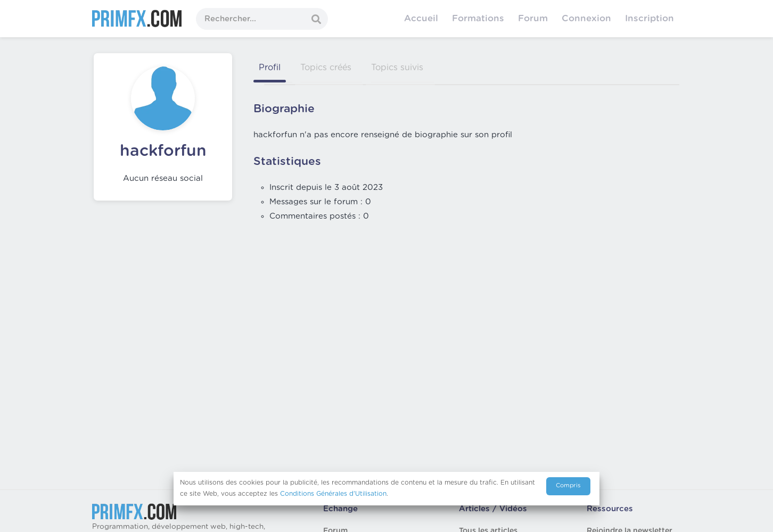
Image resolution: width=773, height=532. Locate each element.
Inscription (649, 18)
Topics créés (326, 68)
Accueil (421, 18)
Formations (478, 18)
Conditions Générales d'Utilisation (333, 494)
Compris (568, 485)
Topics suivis (397, 68)
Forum (533, 18)
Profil (270, 68)
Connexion (586, 18)
